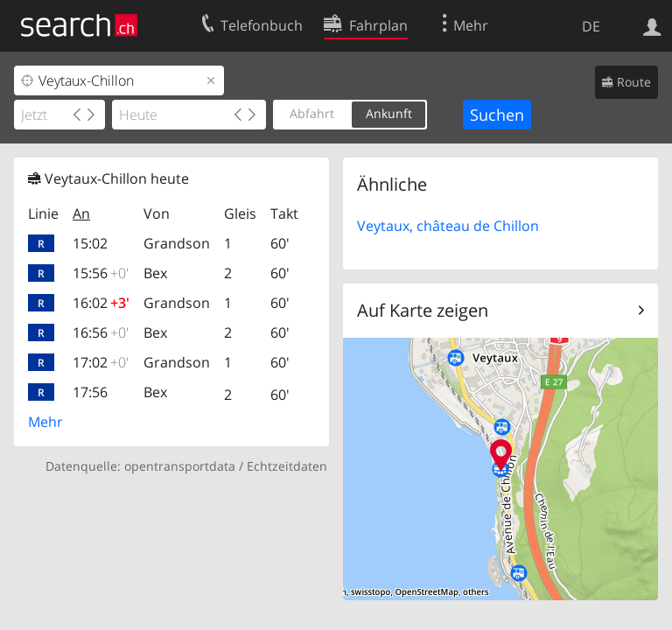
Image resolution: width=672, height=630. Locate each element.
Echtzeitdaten (287, 466)
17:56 (90, 392)
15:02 (90, 243)
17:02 (101, 362)
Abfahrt (312, 113)
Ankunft (389, 113)
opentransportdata (180, 466)
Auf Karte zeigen (423, 310)
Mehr (45, 422)
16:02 (101, 303)
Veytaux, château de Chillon (448, 226)
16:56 (101, 332)
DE (591, 26)
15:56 (101, 273)
